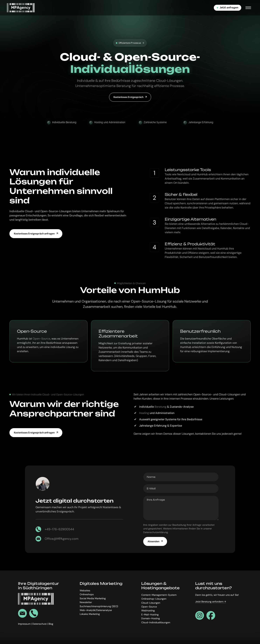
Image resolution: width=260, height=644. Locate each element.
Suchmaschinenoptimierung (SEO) (99, 606)
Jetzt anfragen (228, 8)
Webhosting (148, 610)
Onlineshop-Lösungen (154, 599)
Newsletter (86, 602)
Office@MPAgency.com (62, 539)
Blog (51, 624)
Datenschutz (40, 624)
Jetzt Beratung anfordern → (211, 602)
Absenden (153, 541)
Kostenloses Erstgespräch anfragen (34, 234)
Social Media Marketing (93, 598)
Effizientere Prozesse (130, 43)
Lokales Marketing (90, 614)
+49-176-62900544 (59, 529)
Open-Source (41, 339)
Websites (85, 590)
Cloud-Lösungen (151, 603)
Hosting (144, 413)
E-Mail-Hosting (150, 614)
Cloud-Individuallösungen (156, 622)
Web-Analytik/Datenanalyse (96, 610)
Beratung (160, 407)
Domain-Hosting (151, 618)
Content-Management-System (159, 595)
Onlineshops (87, 594)
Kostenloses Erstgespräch (128, 97)
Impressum (25, 624)
